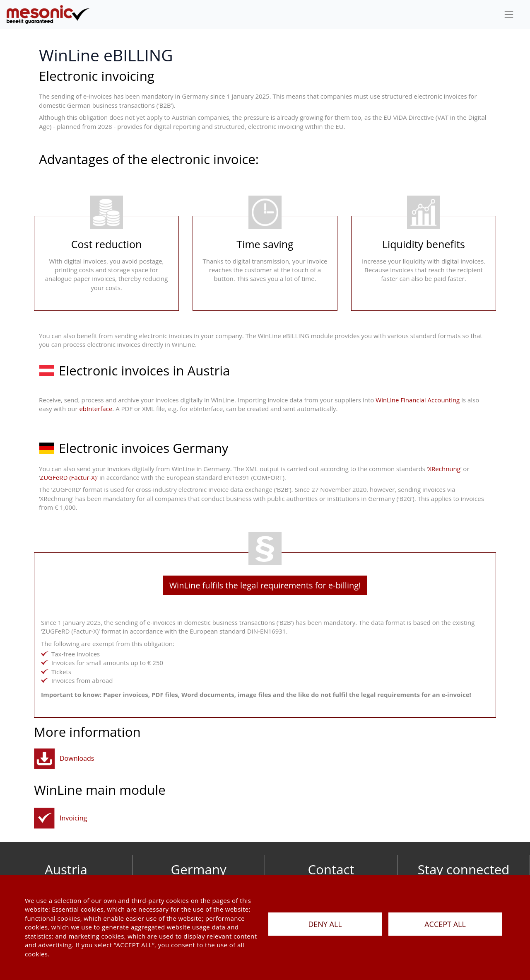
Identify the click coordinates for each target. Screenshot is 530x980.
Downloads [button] (77, 758)
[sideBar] (509, 15)
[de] (48, 14)
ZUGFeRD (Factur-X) (69, 477)
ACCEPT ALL (445, 924)
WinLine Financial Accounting (417, 400)
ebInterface (96, 409)
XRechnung (444, 469)
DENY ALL (325, 924)
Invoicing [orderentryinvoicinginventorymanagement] (73, 818)
